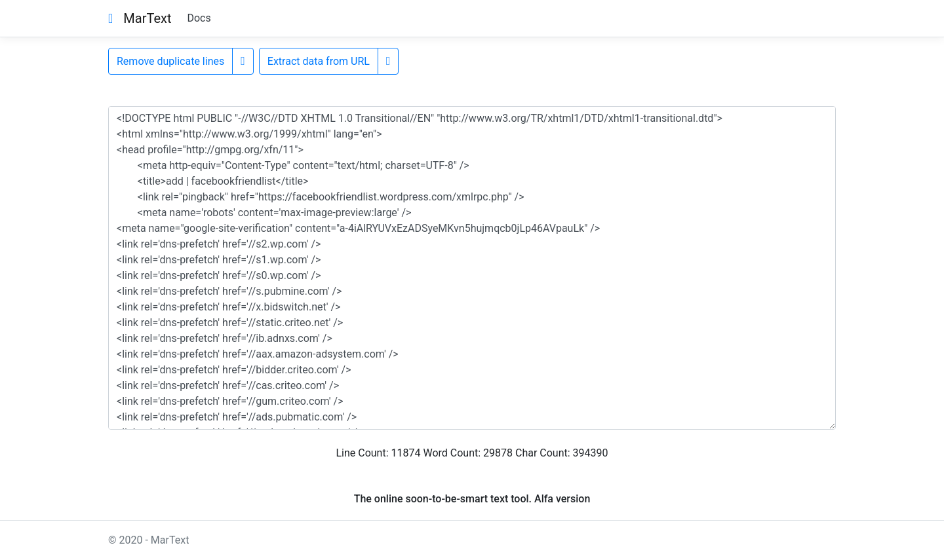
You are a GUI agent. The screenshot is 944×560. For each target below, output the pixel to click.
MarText (147, 18)
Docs (199, 18)
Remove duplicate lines (170, 61)
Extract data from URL (319, 61)
